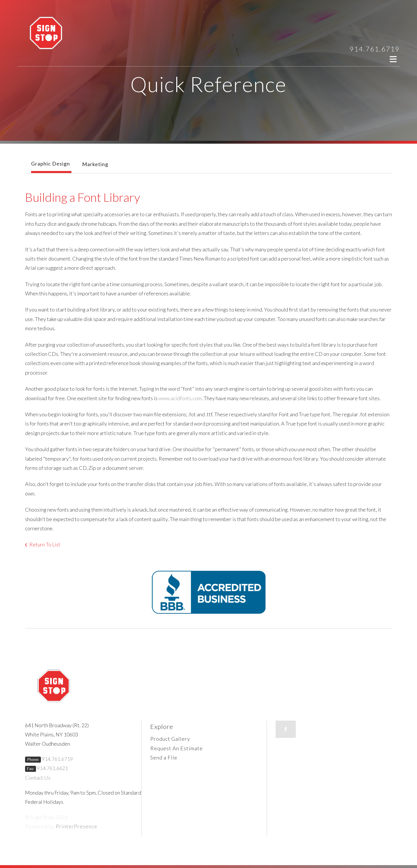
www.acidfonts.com (180, 398)
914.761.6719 (375, 49)
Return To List (45, 544)
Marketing (95, 164)
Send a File (164, 757)
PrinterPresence (77, 826)
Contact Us (38, 778)
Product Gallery (170, 739)
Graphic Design (51, 164)
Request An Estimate (177, 748)
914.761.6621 (52, 768)
